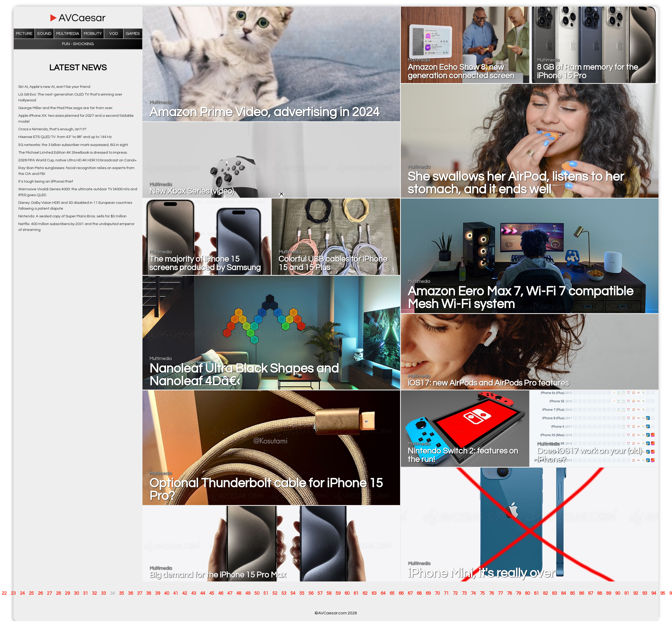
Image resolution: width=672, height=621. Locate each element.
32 (94, 593)
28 (58, 593)
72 (455, 593)
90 (618, 593)
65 (392, 593)
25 (31, 593)
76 (491, 593)
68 (419, 593)
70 (437, 593)
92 (636, 593)
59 (338, 593)
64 (383, 593)
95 (663, 593)
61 (356, 593)
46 (221, 593)
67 (410, 593)
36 (131, 593)
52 (275, 593)
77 (500, 593)
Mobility (93, 34)
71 (446, 593)
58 (329, 593)
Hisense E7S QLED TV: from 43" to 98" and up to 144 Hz (65, 137)
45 (212, 593)
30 (76, 593)
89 (609, 593)
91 (627, 593)
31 (85, 593)
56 (311, 593)
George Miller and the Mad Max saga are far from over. (66, 108)
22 (4, 593)
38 (149, 593)
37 (140, 593)
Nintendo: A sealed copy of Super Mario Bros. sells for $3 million (72, 216)
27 (49, 593)
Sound (44, 34)
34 (112, 593)
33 (103, 593)
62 (365, 593)
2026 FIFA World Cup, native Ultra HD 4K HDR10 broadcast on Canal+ (77, 160)
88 (600, 593)
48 (239, 593)
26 (40, 593)
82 (545, 593)
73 (464, 593)
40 (167, 593)
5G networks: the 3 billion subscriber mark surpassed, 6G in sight (73, 145)
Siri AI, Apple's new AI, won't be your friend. (55, 87)
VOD (114, 34)
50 (257, 593)
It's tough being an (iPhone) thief (46, 181)
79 (518, 593)
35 (122, 593)
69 (428, 593)
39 (158, 593)
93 (645, 593)
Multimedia (68, 34)
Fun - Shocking (78, 44)
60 (347, 593)
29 (67, 593)
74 (473, 593)
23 (13, 593)
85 (573, 593)
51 (266, 593)
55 (302, 593)
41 (176, 593)
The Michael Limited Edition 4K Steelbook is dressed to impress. (73, 152)
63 (374, 593)
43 (194, 593)
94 (654, 593)
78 (509, 593)
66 (401, 593)
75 (482, 593)
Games (133, 34)
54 (293, 593)
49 (248, 593)
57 (320, 593)
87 (591, 593)
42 (185, 593)
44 (203, 593)
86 (582, 593)
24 (22, 593)
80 (527, 593)
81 (536, 593)
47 (230, 593)
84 (563, 593)
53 (284, 593)
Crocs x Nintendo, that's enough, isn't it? (52, 129)
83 (554, 593)
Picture (24, 34)
